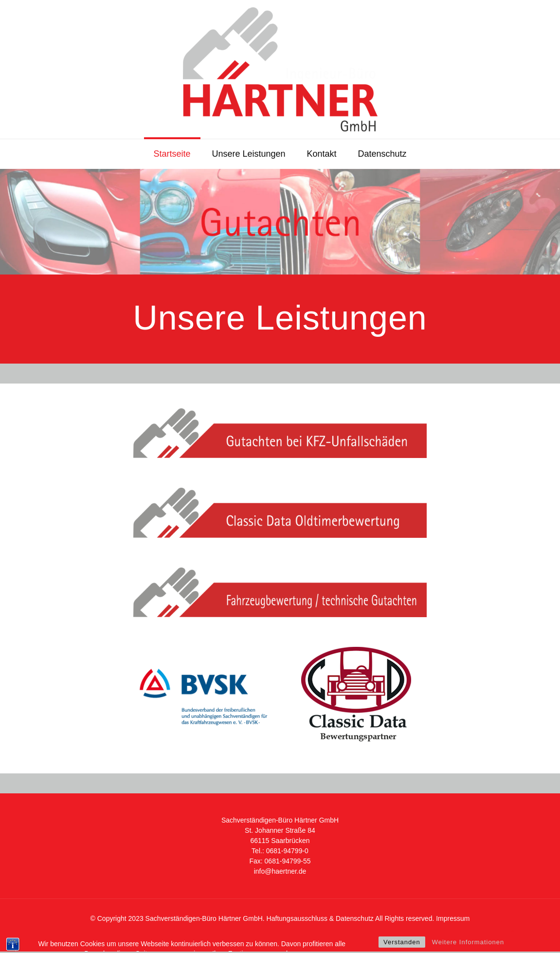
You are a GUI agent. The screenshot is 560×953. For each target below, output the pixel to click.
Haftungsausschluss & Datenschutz (320, 918)
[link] (280, 433)
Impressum (453, 918)
